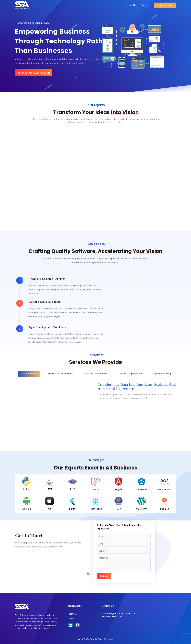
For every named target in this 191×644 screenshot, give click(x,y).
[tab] (29, 374)
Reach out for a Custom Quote (34, 73)
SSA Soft (90, 639)
